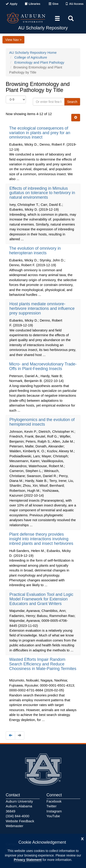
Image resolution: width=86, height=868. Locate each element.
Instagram (54, 811)
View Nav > (13, 40)
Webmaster (14, 826)
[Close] (82, 838)
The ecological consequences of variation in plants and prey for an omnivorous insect (40, 133)
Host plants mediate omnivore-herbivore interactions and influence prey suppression (42, 308)
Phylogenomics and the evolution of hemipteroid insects (42, 422)
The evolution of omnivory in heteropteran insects (35, 251)
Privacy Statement (28, 860)
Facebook (54, 801)
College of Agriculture (31, 57)
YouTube (53, 816)
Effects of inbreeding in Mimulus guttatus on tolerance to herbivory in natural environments (42, 193)
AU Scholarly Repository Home (33, 52)
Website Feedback (20, 821)
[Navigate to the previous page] (10, 735)
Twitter (52, 806)
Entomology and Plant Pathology (39, 62)
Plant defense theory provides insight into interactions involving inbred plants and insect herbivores (42, 539)
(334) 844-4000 (18, 816)
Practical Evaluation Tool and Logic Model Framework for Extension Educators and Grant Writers (41, 599)
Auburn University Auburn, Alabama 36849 (19, 806)
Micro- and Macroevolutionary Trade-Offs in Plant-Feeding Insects (43, 366)
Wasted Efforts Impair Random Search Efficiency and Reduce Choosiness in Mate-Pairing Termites (43, 664)
